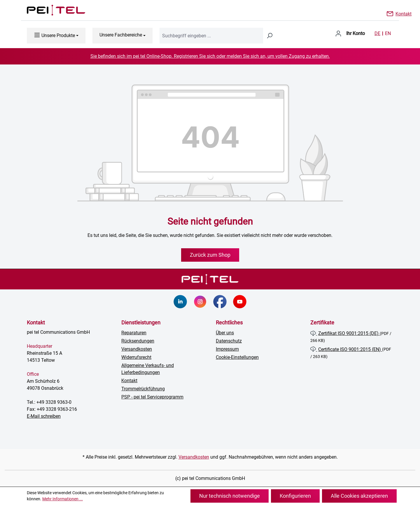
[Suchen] (269, 36)
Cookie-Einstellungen (237, 357)
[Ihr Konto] (350, 34)
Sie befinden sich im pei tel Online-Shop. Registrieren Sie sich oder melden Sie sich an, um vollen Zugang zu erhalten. (210, 56)
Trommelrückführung (143, 389)
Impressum (227, 349)
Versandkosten (137, 349)
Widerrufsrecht (136, 357)
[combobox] (211, 36)
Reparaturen (134, 333)
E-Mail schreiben (44, 416)
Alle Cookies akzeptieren (359, 496)
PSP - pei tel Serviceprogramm (152, 397)
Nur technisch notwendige (230, 496)
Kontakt (404, 13)
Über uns (225, 333)
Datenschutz (229, 341)
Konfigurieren (295, 496)
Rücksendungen (138, 341)
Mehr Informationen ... (63, 499)
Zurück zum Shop (210, 255)
